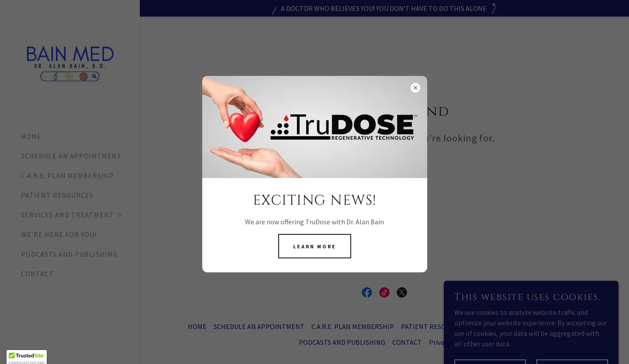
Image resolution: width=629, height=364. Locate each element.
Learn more (315, 246)
